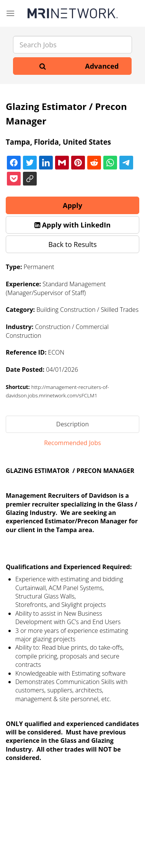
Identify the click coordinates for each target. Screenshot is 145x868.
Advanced (102, 66)
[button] (72, 225)
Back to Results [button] (72, 244)
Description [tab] (72, 424)
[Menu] (10, 13)
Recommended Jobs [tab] (72, 443)
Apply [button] (72, 205)
